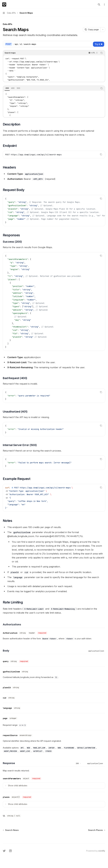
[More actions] (104, 5)
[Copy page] (92, 30)
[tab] (7, 88)
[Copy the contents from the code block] (102, 53)
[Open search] (99, 5)
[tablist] (51, 88)
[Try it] (99, 44)
